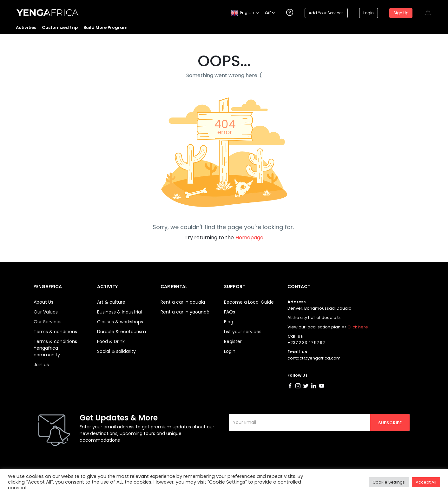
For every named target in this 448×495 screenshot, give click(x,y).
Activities (26, 27)
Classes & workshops (120, 322)
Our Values (46, 312)
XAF (270, 13)
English (242, 13)
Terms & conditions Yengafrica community (55, 348)
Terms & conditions (55, 332)
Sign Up (401, 13)
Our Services (48, 322)
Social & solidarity (116, 351)
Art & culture (111, 302)
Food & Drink (111, 341)
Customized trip (60, 27)
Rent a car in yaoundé (185, 312)
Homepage (249, 238)
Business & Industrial (119, 312)
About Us (43, 302)
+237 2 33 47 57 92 (306, 343)
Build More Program (105, 27)
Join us (41, 365)
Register (233, 341)
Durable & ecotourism (122, 332)
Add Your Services (326, 13)
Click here (358, 327)
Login (369, 13)
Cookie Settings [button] (389, 482)
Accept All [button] (426, 482)
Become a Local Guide (249, 302)
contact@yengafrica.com (314, 358)
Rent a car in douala (183, 302)
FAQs (230, 312)
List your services (243, 332)
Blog (229, 322)
